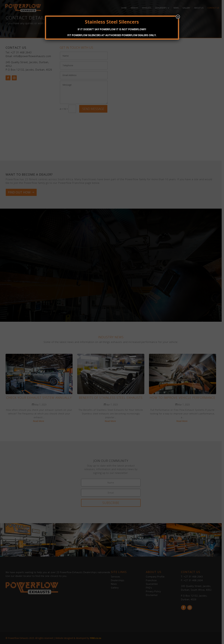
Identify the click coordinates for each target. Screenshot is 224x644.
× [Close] (178, 17)
